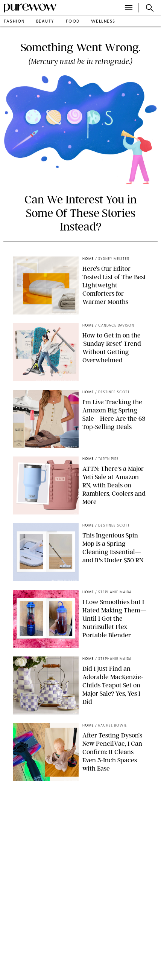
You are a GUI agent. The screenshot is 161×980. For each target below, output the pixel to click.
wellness (103, 22)
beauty (45, 22)
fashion (14, 22)
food (73, 22)
